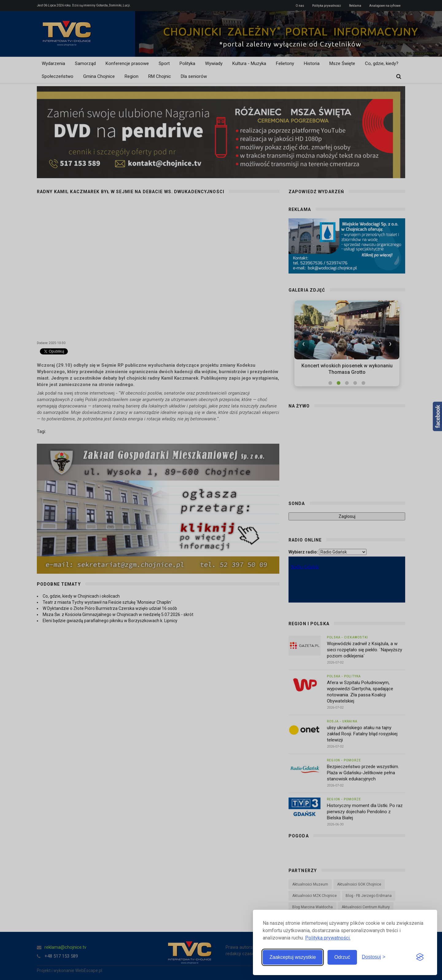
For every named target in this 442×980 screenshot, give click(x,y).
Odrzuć (342, 957)
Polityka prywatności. (328, 938)
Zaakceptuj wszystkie (293, 957)
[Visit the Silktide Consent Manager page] (420, 957)
